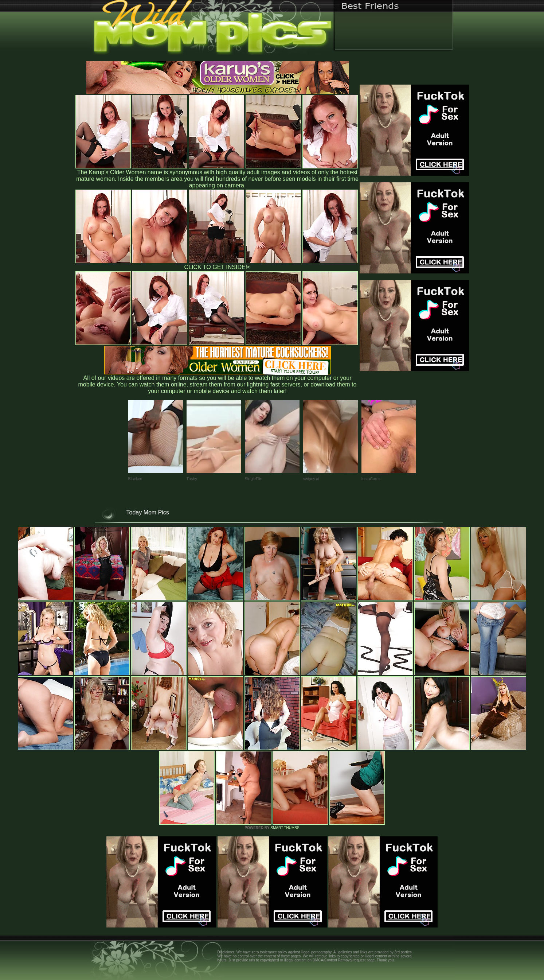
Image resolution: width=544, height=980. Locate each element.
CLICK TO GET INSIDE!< (218, 267)
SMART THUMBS (285, 828)
